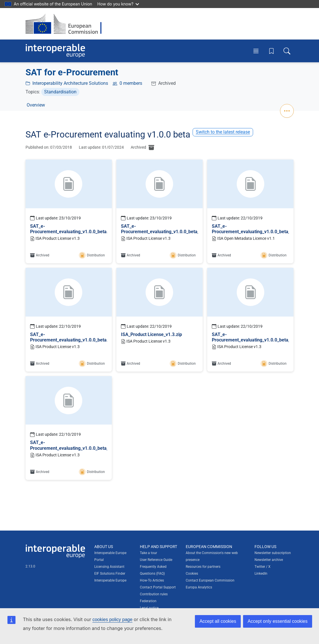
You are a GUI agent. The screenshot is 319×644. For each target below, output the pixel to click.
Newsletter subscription (273, 553)
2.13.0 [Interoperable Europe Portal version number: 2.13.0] (30, 566)
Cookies (192, 574)
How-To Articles (152, 580)
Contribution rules (154, 594)
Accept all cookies (218, 621)
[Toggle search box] (287, 51)
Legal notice (149, 608)
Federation (148, 601)
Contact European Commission (210, 580)
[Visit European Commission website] (66, 24)
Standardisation (60, 92)
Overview (36, 105)
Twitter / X (263, 567)
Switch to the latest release (223, 132)
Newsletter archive (269, 560)
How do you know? (118, 4)
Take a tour (148, 553)
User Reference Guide (156, 560)
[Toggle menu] (256, 51)
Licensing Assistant (109, 567)
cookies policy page (112, 620)
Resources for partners (203, 567)
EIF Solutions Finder (110, 574)
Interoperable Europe (110, 580)
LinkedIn (261, 574)
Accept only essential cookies (278, 621)
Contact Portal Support (158, 587)
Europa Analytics (199, 587)
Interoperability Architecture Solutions (70, 83)
